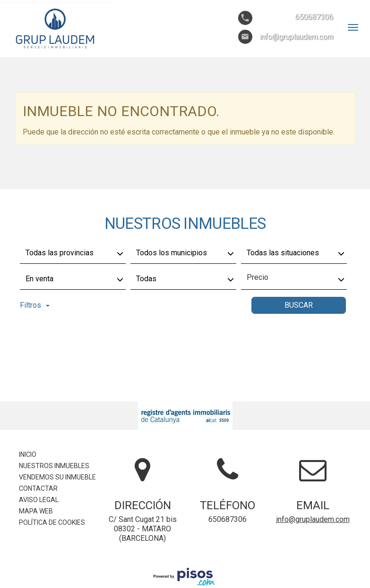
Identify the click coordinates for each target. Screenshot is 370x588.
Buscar (299, 305)
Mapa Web (36, 511)
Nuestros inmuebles (54, 466)
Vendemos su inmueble (57, 477)
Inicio (28, 454)
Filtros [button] (35, 305)
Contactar (38, 488)
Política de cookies (52, 522)
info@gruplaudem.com (313, 519)
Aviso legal (39, 500)
